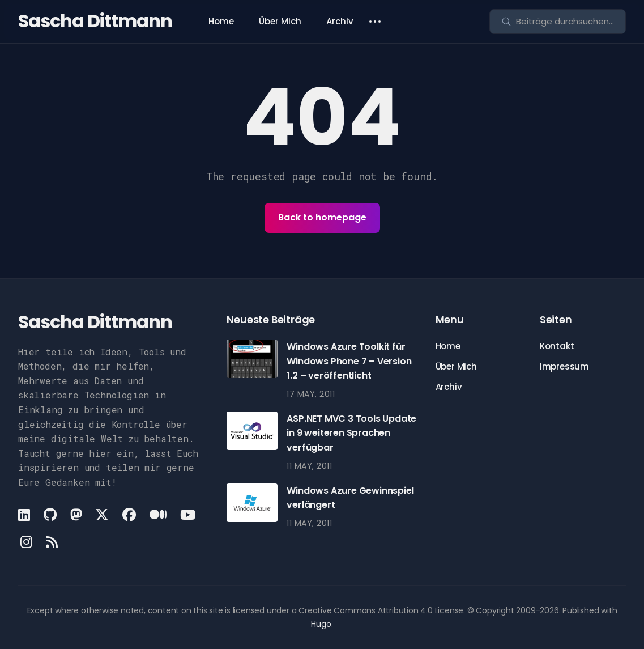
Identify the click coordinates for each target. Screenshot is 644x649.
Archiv (340, 21)
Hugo (321, 624)
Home (221, 21)
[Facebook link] (129, 515)
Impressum (564, 366)
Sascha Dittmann (95, 21)
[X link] (102, 515)
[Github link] (50, 515)
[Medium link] (158, 515)
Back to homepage (322, 217)
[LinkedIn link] (25, 515)
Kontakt (557, 346)
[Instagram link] (26, 542)
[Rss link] (52, 542)
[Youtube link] (188, 515)
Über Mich (280, 21)
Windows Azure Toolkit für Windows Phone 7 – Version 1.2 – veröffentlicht (349, 361)
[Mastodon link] (76, 515)
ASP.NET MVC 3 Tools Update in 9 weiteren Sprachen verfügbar (351, 433)
